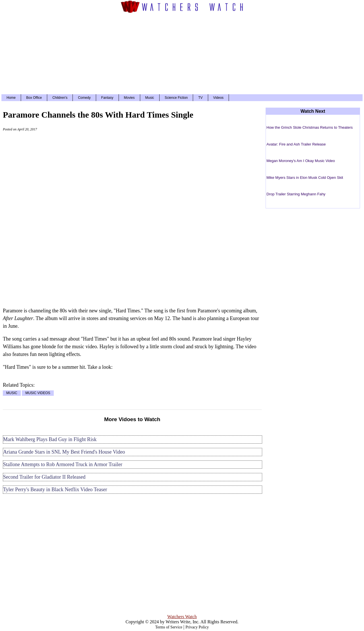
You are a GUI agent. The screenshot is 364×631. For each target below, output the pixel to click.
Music (150, 98)
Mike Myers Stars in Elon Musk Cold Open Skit (305, 178)
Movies (129, 98)
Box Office (34, 98)
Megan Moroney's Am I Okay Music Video (301, 161)
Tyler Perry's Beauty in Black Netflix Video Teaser (55, 489)
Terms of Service (169, 627)
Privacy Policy (197, 627)
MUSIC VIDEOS (38, 393)
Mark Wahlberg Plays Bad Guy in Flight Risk (50, 439)
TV (200, 98)
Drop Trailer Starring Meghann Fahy (296, 194)
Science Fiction (176, 98)
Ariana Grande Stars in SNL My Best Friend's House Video (64, 452)
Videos (218, 98)
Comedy (84, 98)
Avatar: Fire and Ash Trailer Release (296, 144)
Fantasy (107, 98)
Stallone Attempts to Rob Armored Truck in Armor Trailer (63, 464)
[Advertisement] (182, 53)
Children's (60, 98)
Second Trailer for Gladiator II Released (44, 477)
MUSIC (12, 393)
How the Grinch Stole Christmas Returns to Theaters (310, 127)
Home (11, 98)
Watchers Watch (182, 617)
